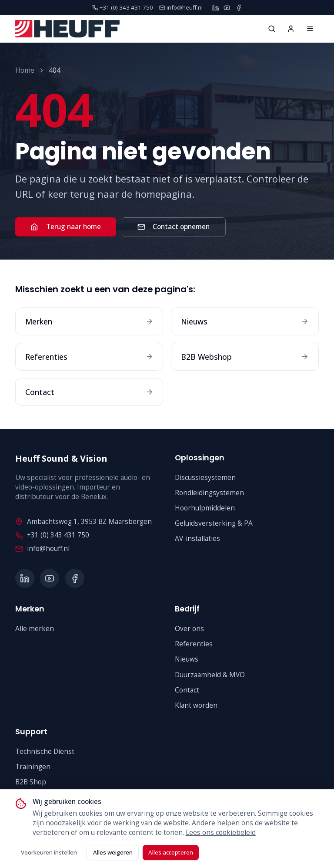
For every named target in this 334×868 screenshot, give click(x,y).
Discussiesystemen (205, 478)
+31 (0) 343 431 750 (52, 535)
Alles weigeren (113, 852)
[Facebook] (239, 8)
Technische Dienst (45, 751)
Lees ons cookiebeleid (221, 833)
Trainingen (33, 767)
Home (25, 70)
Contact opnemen (174, 227)
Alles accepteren (171, 852)
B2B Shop (31, 782)
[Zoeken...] (272, 29)
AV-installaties (197, 539)
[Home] (310, 29)
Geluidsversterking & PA (214, 523)
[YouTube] (227, 8)
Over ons (189, 629)
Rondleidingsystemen (209, 493)
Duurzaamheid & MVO (210, 675)
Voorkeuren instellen (49, 852)
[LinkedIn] (215, 8)
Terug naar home (65, 227)
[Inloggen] (291, 29)
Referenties (194, 644)
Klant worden (196, 705)
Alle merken (35, 629)
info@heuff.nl (42, 549)
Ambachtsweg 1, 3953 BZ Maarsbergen (83, 522)
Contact (187, 690)
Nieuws (187, 659)
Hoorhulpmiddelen (205, 508)
